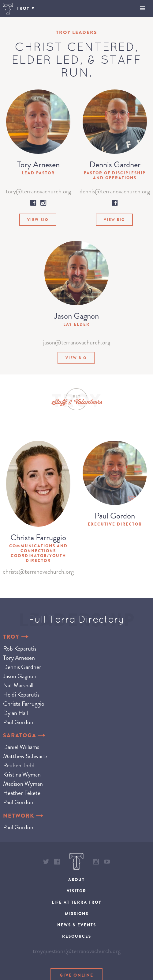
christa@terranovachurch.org (38, 572)
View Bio (38, 220)
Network (23, 816)
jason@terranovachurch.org (77, 342)
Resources (77, 936)
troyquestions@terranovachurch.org (77, 951)
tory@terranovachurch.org (38, 191)
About (76, 880)
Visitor (76, 891)
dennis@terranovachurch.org (115, 191)
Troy (16, 637)
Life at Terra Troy (77, 902)
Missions (77, 914)
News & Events (77, 925)
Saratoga (24, 736)
